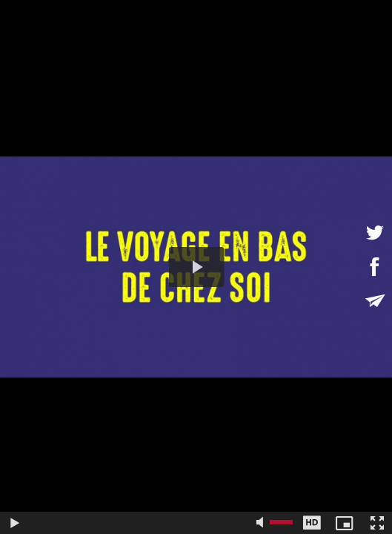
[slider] (141, 523)
